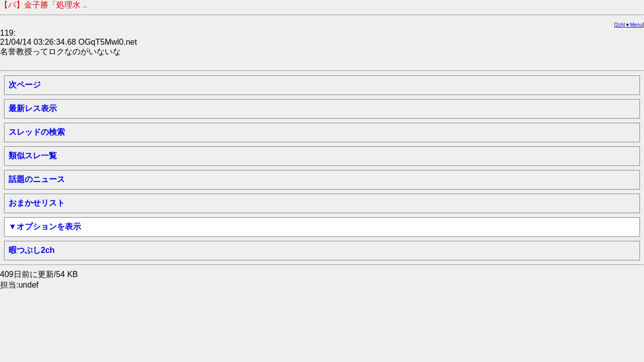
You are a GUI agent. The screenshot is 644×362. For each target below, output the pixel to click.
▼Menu (634, 25)
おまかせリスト (37, 203)
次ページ (25, 85)
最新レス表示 (33, 108)
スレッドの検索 (37, 132)
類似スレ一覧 (33, 156)
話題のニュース (37, 179)
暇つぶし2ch (32, 250)
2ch (620, 25)
